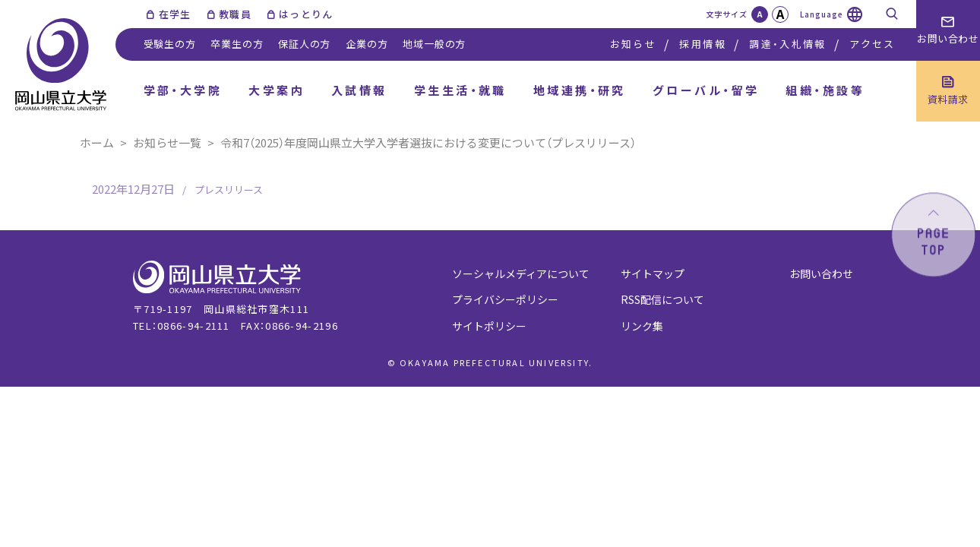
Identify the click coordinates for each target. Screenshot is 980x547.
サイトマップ (653, 273)
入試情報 (359, 90)
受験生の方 (170, 44)
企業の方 (367, 44)
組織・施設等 (825, 90)
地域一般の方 (434, 44)
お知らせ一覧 (167, 142)
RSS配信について (662, 299)
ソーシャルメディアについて (521, 273)
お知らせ (633, 44)
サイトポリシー (489, 326)
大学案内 (277, 90)
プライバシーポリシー (505, 299)
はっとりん (306, 14)
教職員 (235, 14)
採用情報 (702, 44)
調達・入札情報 (787, 44)
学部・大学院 (183, 90)
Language (822, 14)
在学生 (175, 14)
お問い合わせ (821, 273)
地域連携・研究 (580, 90)
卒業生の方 (237, 44)
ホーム (97, 142)
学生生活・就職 (460, 90)
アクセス (872, 44)
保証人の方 (304, 44)
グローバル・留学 (706, 90)
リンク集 (642, 326)
